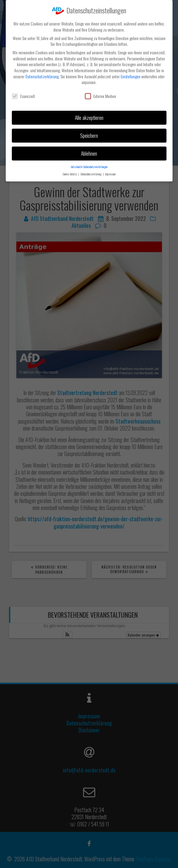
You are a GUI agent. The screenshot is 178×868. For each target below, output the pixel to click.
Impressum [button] (110, 173)
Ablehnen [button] (89, 152)
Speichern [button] (89, 134)
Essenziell (23, 95)
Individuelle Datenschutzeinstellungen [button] (89, 165)
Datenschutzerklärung (42, 75)
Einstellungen (131, 75)
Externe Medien (101, 95)
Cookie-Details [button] (70, 173)
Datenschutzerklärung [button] (91, 173)
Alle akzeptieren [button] (89, 117)
